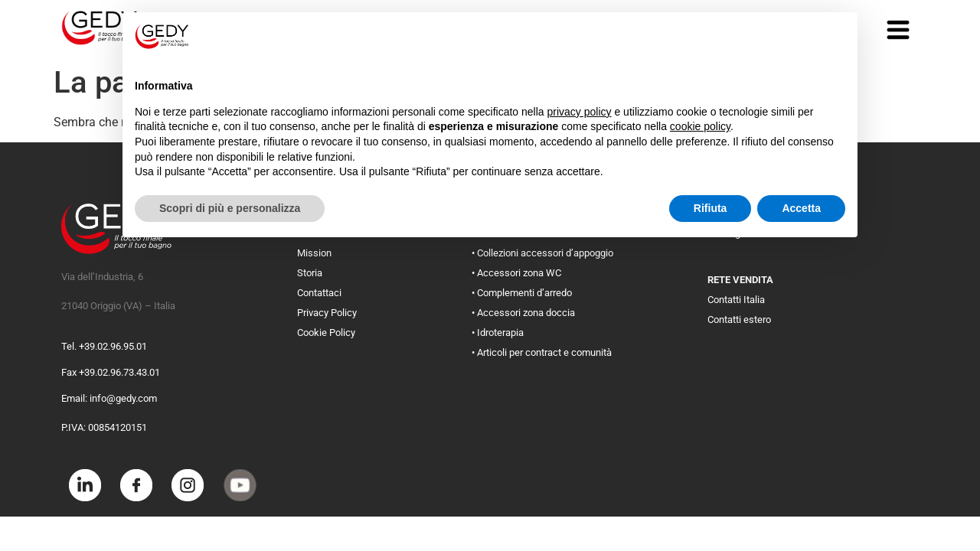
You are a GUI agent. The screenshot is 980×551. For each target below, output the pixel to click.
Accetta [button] (801, 208)
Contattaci (319, 293)
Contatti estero (739, 320)
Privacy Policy (327, 313)
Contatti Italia (736, 300)
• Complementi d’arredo (522, 293)
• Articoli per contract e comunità (542, 352)
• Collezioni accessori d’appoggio (542, 253)
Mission (314, 253)
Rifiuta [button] (710, 208)
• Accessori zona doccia (523, 313)
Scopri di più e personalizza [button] (230, 208)
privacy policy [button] (580, 112)
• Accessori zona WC (516, 273)
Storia (310, 273)
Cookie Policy (326, 333)
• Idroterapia (498, 333)
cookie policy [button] (700, 126)
